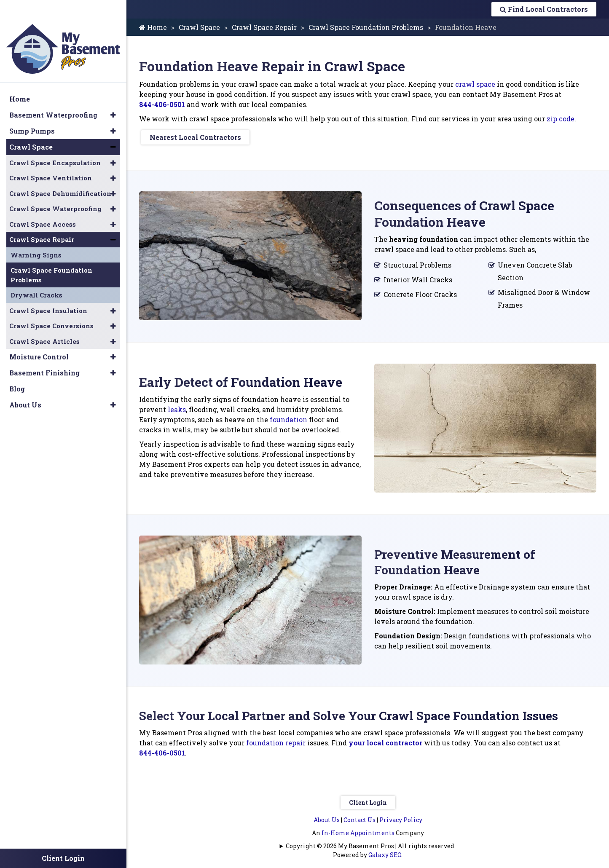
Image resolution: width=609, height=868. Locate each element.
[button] (113, 97)
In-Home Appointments (358, 829)
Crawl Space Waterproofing (55, 191)
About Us (327, 816)
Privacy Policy (401, 816)
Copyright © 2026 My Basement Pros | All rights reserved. (371, 842)
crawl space (475, 84)
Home (153, 27)
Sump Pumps (32, 113)
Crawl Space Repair (264, 27)
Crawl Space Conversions (51, 308)
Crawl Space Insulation (48, 293)
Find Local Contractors (544, 9)
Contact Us (359, 816)
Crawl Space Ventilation (51, 160)
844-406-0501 (162, 104)
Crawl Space (199, 27)
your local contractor (385, 739)
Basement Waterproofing (53, 97)
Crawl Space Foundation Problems (366, 27)
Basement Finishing (44, 355)
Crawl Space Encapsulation (55, 145)
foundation (288, 417)
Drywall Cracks (36, 277)
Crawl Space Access (43, 206)
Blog (17, 371)
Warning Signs (36, 237)
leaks (177, 407)
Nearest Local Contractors (195, 137)
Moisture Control (39, 339)
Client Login (368, 799)
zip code (561, 119)
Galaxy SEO (385, 851)
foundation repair (276, 739)
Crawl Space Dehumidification (60, 176)
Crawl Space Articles (44, 324)
